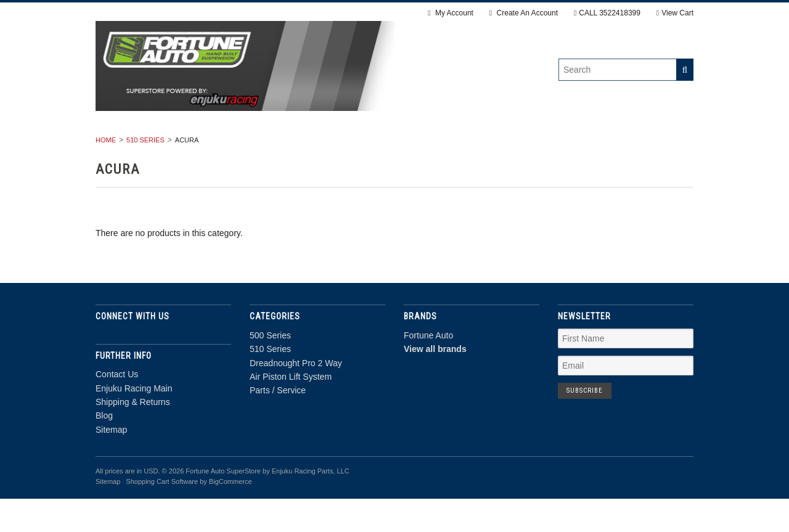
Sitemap (111, 462)
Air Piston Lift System (486, 145)
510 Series (250, 145)
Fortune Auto (428, 368)
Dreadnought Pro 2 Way (354, 145)
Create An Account (524, 13)
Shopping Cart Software (162, 514)
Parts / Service (599, 145)
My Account (451, 13)
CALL (607, 13)
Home (106, 173)
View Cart (675, 13)
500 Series (178, 145)
